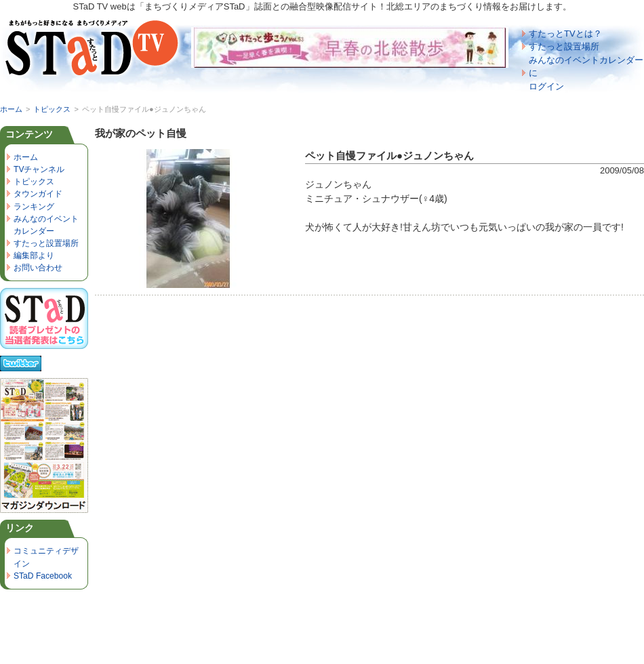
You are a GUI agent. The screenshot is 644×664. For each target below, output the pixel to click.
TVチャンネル (39, 169)
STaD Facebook (43, 576)
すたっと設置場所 (564, 46)
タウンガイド (38, 194)
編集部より (34, 255)
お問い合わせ (38, 268)
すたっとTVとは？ (565, 34)
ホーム (11, 109)
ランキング (34, 207)
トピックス (52, 109)
